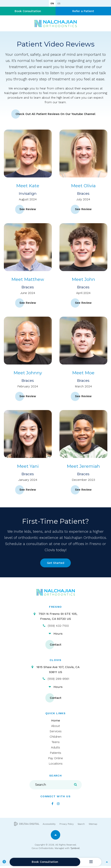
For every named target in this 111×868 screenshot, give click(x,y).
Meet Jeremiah (83, 467)
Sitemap (93, 826)
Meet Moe (83, 374)
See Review (28, 210)
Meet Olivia (83, 186)
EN (52, 3)
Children (55, 739)
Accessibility (49, 826)
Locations (56, 766)
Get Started (55, 565)
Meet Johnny (28, 374)
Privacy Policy (67, 826)
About (55, 728)
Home (56, 723)
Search (81, 826)
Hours (58, 635)
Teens (56, 744)
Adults (55, 749)
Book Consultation (28, 11)
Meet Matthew (28, 280)
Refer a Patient (83, 11)
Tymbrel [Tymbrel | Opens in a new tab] (75, 850)
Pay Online (55, 760)
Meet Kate (28, 186)
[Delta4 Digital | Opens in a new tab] (27, 826)
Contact (56, 647)
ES (59, 3)
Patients (55, 755)
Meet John (83, 280)
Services (56, 733)
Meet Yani (28, 467)
